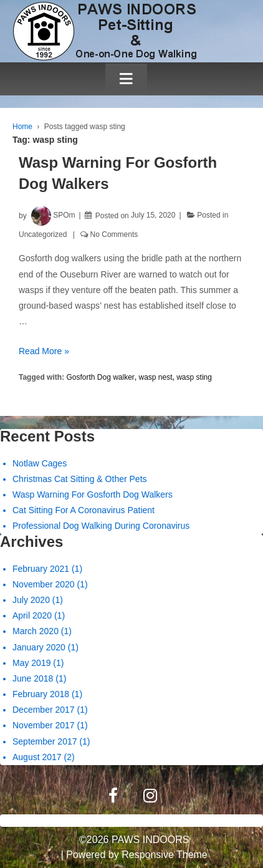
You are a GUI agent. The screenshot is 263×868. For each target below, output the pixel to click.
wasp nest (156, 377)
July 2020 (31, 600)
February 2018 (41, 694)
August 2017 (37, 757)
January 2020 (39, 647)
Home (22, 127)
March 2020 (36, 631)
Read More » (44, 351)
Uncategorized (43, 234)
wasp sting (194, 377)
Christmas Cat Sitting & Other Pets (80, 479)
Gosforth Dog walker (100, 377)
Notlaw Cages (40, 463)
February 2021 (41, 569)
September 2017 (45, 741)
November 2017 (44, 725)
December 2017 (44, 710)
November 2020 (44, 584)
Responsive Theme (165, 855)
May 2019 (31, 663)
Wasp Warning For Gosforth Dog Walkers (93, 494)
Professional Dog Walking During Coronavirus (101, 526)
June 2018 (33, 678)
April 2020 (32, 615)
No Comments (114, 234)
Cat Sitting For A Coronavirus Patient (84, 510)
